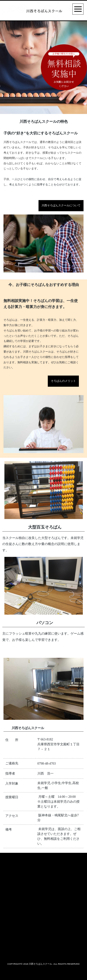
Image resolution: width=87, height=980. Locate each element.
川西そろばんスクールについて (61, 205)
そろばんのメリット (63, 381)
